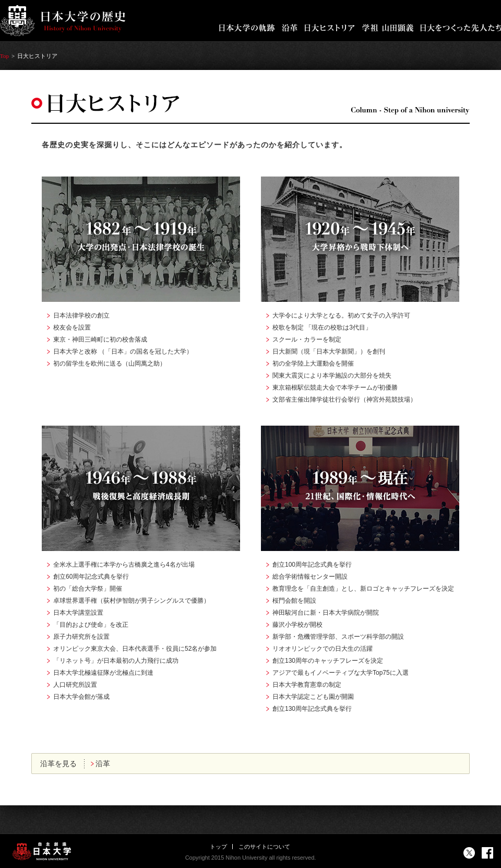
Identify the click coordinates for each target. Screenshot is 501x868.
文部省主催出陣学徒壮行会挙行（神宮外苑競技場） (344, 400)
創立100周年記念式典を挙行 (312, 565)
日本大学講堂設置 (78, 613)
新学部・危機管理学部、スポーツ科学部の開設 (338, 637)
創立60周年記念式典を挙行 (91, 577)
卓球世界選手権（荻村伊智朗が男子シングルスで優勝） (132, 601)
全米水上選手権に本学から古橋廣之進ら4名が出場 (124, 565)
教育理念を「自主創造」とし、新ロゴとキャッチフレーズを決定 (363, 589)
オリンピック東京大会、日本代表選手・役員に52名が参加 (135, 649)
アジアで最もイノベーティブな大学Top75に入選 (341, 673)
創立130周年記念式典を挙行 (312, 709)
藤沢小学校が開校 (297, 625)
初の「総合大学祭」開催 (88, 589)
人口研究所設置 (75, 685)
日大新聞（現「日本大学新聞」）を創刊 (329, 351)
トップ (218, 847)
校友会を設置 (72, 327)
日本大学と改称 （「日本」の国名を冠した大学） (123, 351)
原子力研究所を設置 (81, 637)
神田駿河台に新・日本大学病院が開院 (326, 613)
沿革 (103, 764)
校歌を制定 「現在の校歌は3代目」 (322, 327)
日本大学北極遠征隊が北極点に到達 (103, 673)
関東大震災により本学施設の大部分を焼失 (332, 376)
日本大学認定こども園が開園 (313, 697)
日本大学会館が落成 (81, 697)
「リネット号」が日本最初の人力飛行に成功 (116, 661)
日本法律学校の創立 (81, 315)
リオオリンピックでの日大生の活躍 (323, 649)
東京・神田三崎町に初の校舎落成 (100, 339)
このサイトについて (264, 847)
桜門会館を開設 (294, 601)
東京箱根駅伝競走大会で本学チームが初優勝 (335, 388)
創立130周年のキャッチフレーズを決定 (328, 661)
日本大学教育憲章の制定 (307, 685)
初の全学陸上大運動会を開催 (313, 363)
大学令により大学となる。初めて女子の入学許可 (341, 315)
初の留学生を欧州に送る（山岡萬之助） (110, 363)
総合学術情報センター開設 (310, 577)
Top (4, 56)
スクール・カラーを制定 (307, 339)
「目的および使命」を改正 (91, 625)
